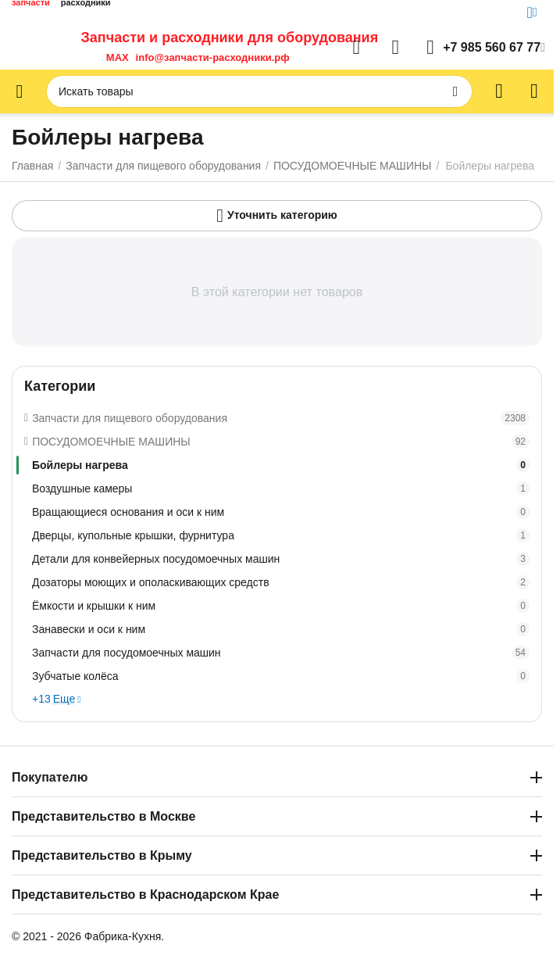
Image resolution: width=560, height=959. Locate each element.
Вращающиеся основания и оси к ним (281, 512)
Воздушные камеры (281, 488)
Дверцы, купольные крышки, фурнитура (281, 535)
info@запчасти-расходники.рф (213, 57)
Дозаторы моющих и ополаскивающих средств (281, 582)
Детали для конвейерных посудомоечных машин (281, 559)
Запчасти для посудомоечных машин (281, 653)
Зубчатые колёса (281, 676)
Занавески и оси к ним (281, 629)
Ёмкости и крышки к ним (281, 606)
